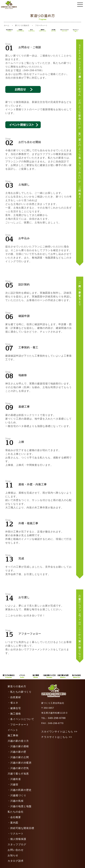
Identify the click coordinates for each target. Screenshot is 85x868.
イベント (13, 730)
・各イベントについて (21, 719)
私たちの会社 (16, 812)
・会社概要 (14, 817)
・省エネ (13, 703)
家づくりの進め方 (22, 25)
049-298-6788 (57, 718)
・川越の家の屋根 (18, 746)
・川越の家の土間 (18, 757)
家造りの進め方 (17, 686)
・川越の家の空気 (18, 768)
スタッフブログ (17, 844)
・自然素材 (14, 697)
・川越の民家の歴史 (20, 790)
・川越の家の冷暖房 (20, 763)
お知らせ (13, 855)
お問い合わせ (16, 850)
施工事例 (13, 735)
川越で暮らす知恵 (18, 774)
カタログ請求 (16, 861)
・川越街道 (14, 779)
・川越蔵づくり (17, 795)
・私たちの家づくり (20, 692)
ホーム (7, 25)
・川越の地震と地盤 (20, 806)
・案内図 (13, 823)
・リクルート (16, 834)
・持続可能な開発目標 (21, 828)
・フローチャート (18, 725)
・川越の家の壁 (17, 752)
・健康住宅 (14, 708)
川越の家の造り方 (18, 741)
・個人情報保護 (17, 839)
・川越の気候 (16, 801)
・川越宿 (13, 784)
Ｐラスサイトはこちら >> (57, 737)
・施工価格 (14, 714)
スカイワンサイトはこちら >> (59, 732)
